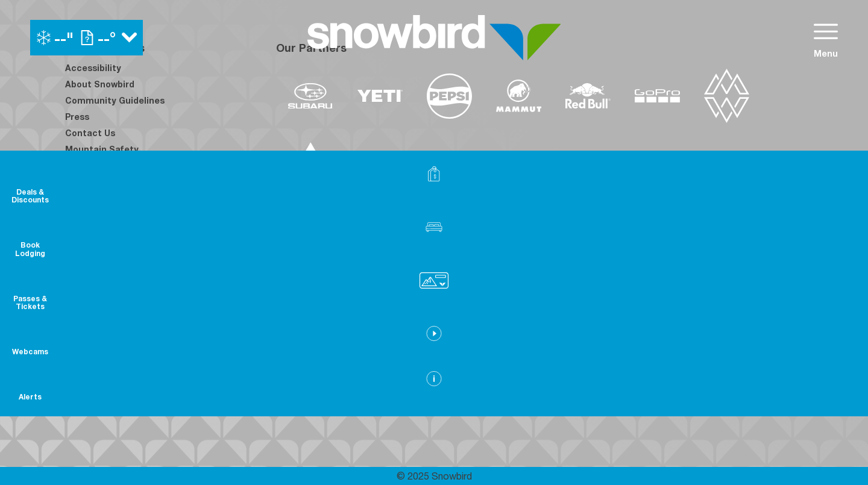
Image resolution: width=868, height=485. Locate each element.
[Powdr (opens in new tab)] (304, 295)
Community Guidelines (115, 100)
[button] (838, 245)
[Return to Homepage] (434, 38)
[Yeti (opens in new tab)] (380, 96)
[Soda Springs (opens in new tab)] (655, 295)
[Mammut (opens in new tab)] (519, 96)
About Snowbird (100, 84)
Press (77, 117)
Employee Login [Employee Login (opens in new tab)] (100, 182)
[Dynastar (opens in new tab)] (311, 156)
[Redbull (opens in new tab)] (588, 96)
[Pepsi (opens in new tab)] (449, 96)
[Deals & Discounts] (838, 187)
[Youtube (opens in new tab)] (177, 303)
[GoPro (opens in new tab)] (657, 96)
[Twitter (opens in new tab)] (143, 303)
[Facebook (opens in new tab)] (77, 303)
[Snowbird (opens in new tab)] (607, 295)
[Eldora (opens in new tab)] (498, 295)
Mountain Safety (102, 149)
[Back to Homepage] (156, 392)
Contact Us (90, 133)
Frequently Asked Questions (127, 230)
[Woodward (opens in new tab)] (311, 329)
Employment (93, 165)
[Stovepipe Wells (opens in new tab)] (570, 329)
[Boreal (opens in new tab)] (371, 295)
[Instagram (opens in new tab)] (110, 303)
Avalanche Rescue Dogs (118, 198)
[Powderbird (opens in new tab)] (714, 295)
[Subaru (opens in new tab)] (311, 96)
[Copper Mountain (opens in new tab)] (435, 295)
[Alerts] (838, 407)
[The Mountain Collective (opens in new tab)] (727, 96)
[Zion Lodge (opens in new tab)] (649, 329)
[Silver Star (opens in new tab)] (485, 329)
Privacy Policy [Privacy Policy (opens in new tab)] (95, 214)
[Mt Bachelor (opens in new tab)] (553, 295)
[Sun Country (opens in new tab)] (398, 329)
